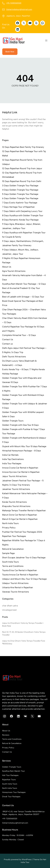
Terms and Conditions (13, 566)
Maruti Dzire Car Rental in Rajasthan (20, 515)
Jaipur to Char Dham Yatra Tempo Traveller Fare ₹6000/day (24, 642)
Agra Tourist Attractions (14, 271)
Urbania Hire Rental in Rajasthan (18, 587)
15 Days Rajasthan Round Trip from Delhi (22, 181)
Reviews (6, 735)
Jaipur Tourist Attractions (14, 476)
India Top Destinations (13, 459)
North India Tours (10, 523)
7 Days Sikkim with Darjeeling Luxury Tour (22, 211)
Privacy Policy (9, 528)
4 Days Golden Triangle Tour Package (20, 190)
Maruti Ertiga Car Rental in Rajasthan (20, 519)
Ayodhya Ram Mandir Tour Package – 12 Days (24, 284)
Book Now (10, 52)
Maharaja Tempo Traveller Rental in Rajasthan (24, 510)
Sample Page (8, 553)
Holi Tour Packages (10, 775)
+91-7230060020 (14, 3)
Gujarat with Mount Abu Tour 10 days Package (24, 446)
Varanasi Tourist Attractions (16, 592)
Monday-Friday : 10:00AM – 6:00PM (18, 835)
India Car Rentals (10, 455)
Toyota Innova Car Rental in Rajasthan (20, 575)
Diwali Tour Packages (11, 797)
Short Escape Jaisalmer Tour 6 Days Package (24, 558)
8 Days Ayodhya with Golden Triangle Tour (23, 215)
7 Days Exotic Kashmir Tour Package (20, 203)
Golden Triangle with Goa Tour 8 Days (20, 425)
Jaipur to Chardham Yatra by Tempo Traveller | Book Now (23, 624)
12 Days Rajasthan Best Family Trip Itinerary (23, 147)
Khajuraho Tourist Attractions (16, 506)
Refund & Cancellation (13, 549)
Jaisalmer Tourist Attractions (16, 489)
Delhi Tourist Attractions (14, 357)
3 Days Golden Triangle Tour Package (20, 186)
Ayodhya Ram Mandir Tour (13, 771)
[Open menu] (46, 40)
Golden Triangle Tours (13, 421)
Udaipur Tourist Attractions (15, 583)
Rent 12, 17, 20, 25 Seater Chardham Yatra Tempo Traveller (24, 633)
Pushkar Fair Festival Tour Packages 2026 (22, 532)
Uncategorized (9, 610)
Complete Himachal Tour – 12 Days (19, 335)
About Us (7, 267)
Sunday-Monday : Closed (13, 840)
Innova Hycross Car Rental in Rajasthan (21, 472)
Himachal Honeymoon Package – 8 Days (22, 451)
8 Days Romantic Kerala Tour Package (20, 220)
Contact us (7, 344)
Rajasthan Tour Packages (14, 536)
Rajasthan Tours (9, 780)
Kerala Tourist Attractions (14, 502)
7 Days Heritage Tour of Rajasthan (18, 207)
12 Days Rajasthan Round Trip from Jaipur (22, 168)
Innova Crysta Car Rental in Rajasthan (20, 468)
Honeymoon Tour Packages (14, 792)
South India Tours (10, 562)
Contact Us (8, 339)
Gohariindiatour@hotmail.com (19, 9)
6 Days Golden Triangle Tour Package (20, 198)
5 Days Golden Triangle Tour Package (20, 194)
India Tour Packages (12, 463)
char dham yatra (10, 606)
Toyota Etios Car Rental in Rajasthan (19, 570)
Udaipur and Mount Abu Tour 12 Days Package (24, 579)
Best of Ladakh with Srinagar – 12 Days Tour (23, 297)
